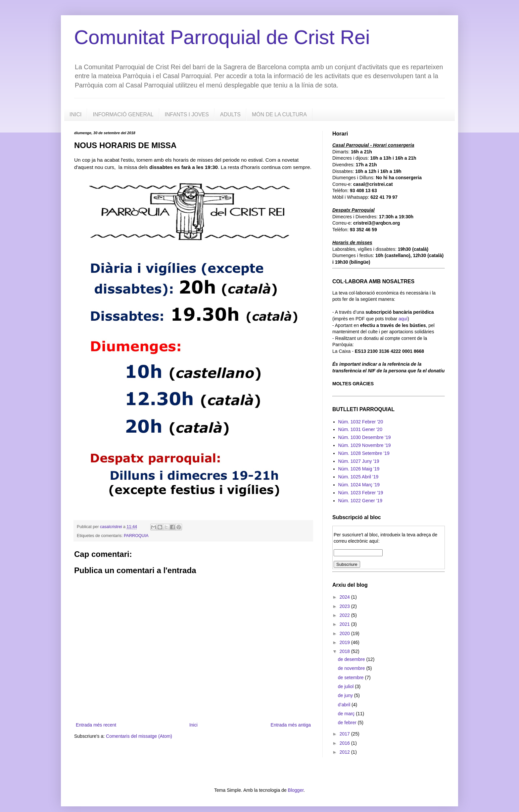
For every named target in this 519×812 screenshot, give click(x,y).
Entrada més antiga (291, 725)
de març (347, 714)
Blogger (296, 790)
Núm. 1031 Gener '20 (360, 429)
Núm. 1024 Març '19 (359, 485)
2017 (345, 734)
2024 (345, 597)
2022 (345, 615)
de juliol (346, 686)
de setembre (352, 677)
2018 (345, 651)
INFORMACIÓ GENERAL (123, 114)
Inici (193, 725)
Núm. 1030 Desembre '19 (365, 437)
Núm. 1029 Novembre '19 (365, 445)
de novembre (352, 668)
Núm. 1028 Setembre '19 (364, 453)
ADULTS (230, 114)
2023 (345, 606)
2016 (345, 743)
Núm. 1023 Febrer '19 (361, 493)
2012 (345, 752)
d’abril (345, 705)
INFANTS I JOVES (187, 114)
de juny (346, 695)
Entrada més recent (96, 725)
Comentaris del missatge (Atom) (139, 736)
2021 (345, 624)
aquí (403, 319)
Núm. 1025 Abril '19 (358, 477)
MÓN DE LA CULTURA (279, 114)
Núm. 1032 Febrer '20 (361, 422)
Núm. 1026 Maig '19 (359, 469)
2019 (345, 642)
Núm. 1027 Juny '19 (359, 461)
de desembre (352, 659)
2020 (345, 633)
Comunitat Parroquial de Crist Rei (222, 37)
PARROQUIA (136, 536)
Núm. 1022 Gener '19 (360, 501)
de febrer (348, 723)
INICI (75, 114)
